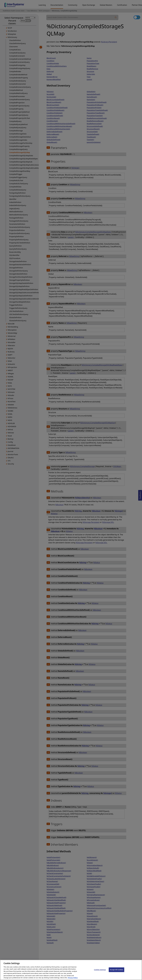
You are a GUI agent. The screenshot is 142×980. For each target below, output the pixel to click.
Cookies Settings (100, 972)
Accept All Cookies (116, 972)
